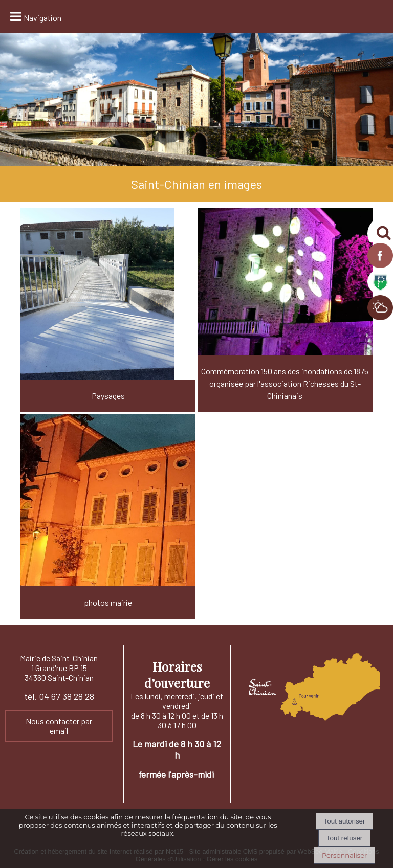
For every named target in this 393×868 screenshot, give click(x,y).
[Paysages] (108, 310)
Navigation (42, 18)
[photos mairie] (108, 517)
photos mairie (108, 602)
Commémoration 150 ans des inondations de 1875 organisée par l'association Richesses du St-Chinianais (285, 383)
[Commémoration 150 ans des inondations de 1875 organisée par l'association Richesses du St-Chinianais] (285, 310)
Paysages (108, 396)
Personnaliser (344, 855)
